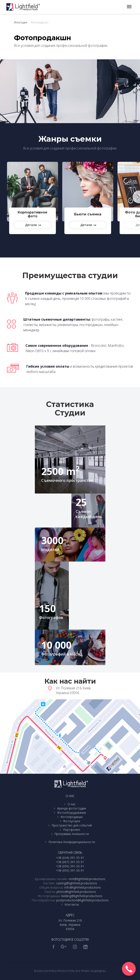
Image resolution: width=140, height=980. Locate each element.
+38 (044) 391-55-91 (70, 858)
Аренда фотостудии (72, 808)
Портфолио (72, 830)
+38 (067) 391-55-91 (70, 862)
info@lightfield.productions (83, 887)
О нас (72, 804)
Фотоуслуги (72, 821)
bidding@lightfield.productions (82, 896)
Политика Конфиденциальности (72, 842)
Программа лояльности (72, 834)
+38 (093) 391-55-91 (70, 870)
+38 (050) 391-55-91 (70, 866)
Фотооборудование (72, 813)
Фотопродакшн (72, 817)
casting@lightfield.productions (77, 883)
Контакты (72, 904)
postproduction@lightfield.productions (82, 900)
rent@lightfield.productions (87, 879)
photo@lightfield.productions (76, 892)
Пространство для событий (72, 825)
